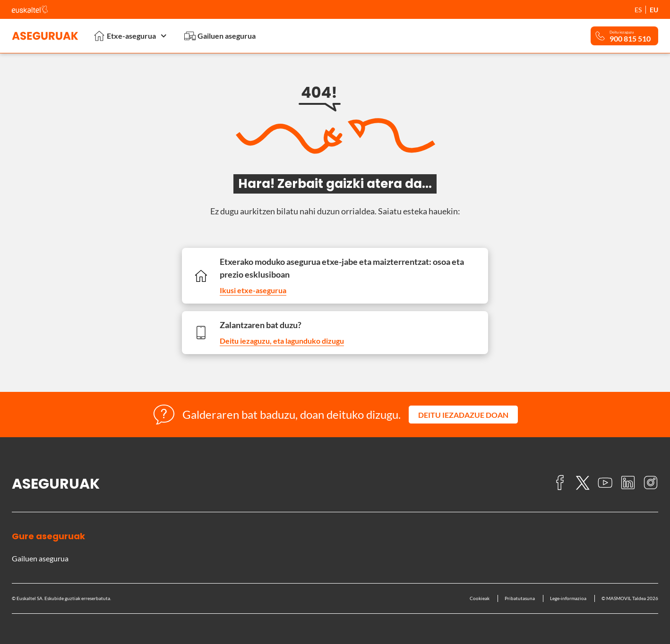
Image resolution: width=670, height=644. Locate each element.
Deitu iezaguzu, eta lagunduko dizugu (282, 341)
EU (654, 10)
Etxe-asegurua (131, 36)
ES (638, 10)
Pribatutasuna (520, 598)
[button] (463, 415)
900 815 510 (630, 39)
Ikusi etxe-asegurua (253, 290)
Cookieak (480, 598)
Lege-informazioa (568, 598)
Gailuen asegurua (220, 36)
